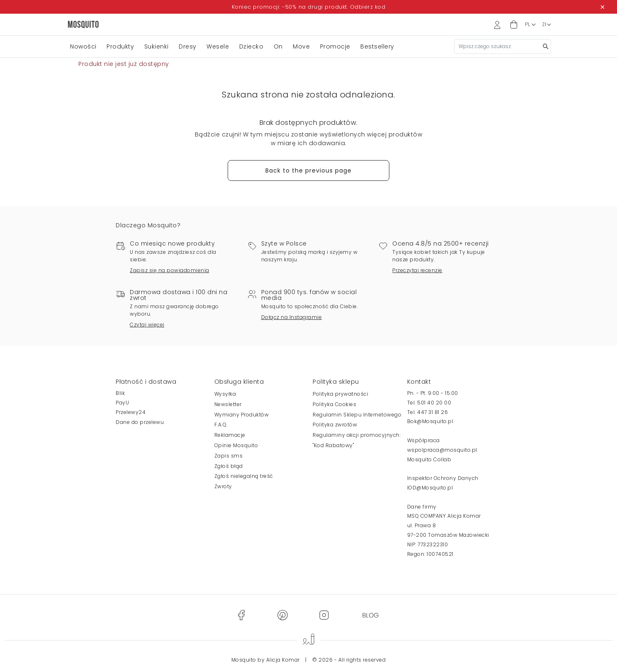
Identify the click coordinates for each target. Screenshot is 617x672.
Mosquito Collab (429, 459)
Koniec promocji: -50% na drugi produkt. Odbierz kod (309, 7)
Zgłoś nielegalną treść (244, 476)
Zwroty (223, 486)
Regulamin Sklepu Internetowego (357, 415)
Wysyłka (225, 394)
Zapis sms (229, 456)
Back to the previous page (308, 170)
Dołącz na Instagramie (292, 317)
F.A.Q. (221, 425)
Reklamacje (230, 435)
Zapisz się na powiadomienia (170, 270)
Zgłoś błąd (229, 466)
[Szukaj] (503, 46)
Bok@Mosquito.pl (430, 421)
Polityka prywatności (340, 394)
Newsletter (228, 404)
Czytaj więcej (147, 325)
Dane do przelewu (140, 422)
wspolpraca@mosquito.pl (442, 450)
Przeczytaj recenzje (417, 270)
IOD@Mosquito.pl (430, 488)
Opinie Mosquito (236, 445)
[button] (514, 25)
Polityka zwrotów (335, 425)
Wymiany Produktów (242, 415)
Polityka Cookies (334, 404)
